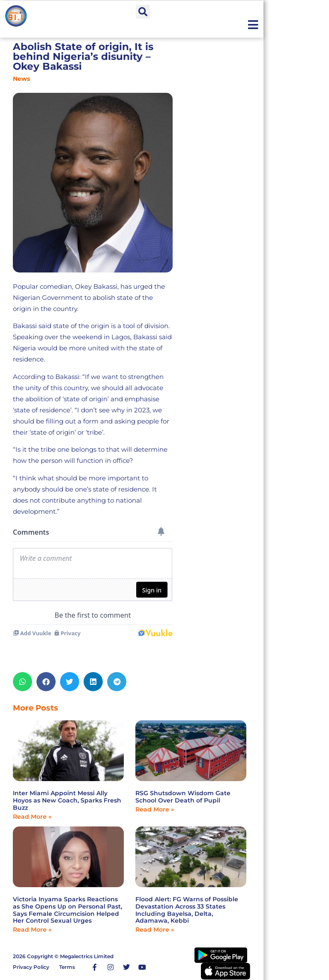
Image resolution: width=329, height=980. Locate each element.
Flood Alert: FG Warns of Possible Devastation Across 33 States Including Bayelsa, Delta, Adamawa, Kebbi (187, 910)
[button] (143, 12)
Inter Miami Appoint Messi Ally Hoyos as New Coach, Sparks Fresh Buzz (67, 800)
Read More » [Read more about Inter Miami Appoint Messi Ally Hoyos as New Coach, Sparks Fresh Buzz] (32, 817)
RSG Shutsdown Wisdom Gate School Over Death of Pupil (183, 797)
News (21, 79)
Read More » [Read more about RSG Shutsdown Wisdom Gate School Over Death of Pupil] (155, 809)
